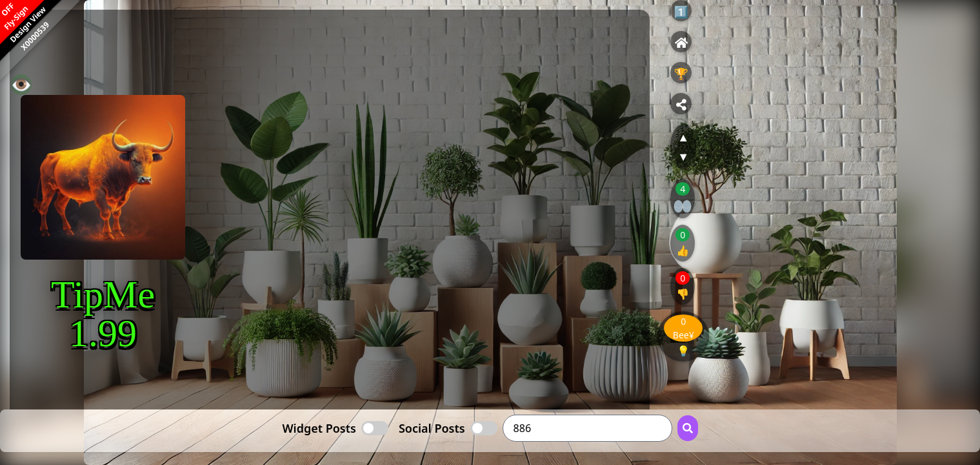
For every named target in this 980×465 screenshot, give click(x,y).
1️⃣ (681, 12)
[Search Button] (688, 428)
